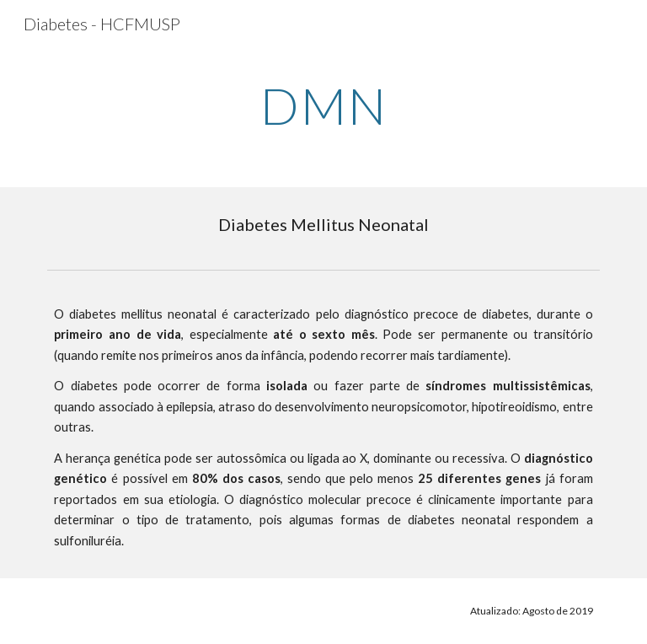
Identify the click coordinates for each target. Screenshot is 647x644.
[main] (323, 105)
